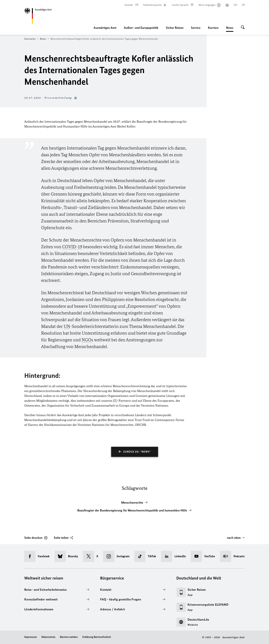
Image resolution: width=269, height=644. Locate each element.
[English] (235, 5)
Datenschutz (48, 637)
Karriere (213, 28)
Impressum (31, 637)
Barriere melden (69, 637)
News (230, 28)
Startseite (31, 39)
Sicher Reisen (175, 28)
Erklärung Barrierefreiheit (97, 637)
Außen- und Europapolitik (141, 28)
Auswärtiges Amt (105, 28)
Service (196, 28)
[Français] (243, 5)
